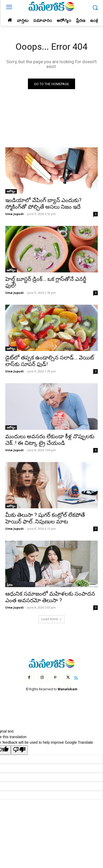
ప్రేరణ (10, 585)
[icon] (76, 677)
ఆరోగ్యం (11, 191)
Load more (51, 619)
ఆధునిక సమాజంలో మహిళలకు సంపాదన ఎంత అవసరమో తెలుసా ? (50, 597)
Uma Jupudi (14, 214)
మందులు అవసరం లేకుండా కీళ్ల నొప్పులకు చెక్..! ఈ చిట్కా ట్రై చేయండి (50, 440)
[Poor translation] (19, 750)
